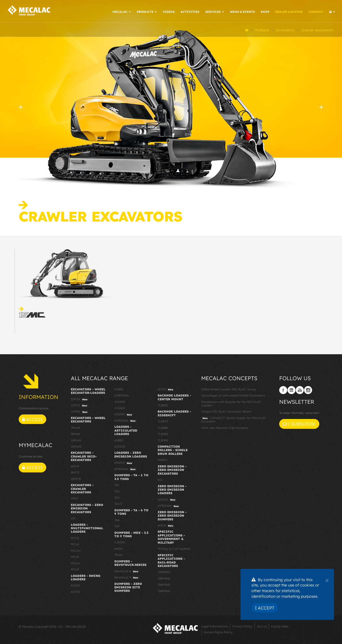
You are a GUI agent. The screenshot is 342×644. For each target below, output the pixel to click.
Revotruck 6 (127, 571)
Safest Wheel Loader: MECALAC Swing (228, 389)
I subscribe (299, 423)
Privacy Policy (242, 626)
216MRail (164, 590)
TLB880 (163, 427)
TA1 (117, 485)
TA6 (117, 520)
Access (32, 419)
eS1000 (124, 414)
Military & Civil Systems (174, 548)
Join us (262, 626)
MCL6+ (76, 563)
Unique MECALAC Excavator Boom (226, 411)
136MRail (164, 578)
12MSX (80, 399)
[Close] (327, 580)
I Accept (265, 608)
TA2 (117, 491)
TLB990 (163, 440)
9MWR (75, 433)
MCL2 (75, 538)
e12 (73, 518)
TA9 (117, 526)
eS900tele (126, 420)
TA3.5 (118, 504)
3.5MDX (120, 542)
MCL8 (75, 569)
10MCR (76, 478)
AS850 (119, 389)
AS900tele (122, 395)
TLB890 (163, 433)
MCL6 (75, 556)
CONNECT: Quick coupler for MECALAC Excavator (234, 419)
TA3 (117, 497)
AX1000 (120, 446)
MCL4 (75, 544)
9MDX (118, 555)
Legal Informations (215, 626)
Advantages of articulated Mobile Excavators (233, 395)
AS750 (75, 591)
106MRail (164, 572)
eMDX (166, 389)
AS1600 (120, 407)
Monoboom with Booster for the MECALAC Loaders (231, 403)
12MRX (80, 411)
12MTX (80, 405)
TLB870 (163, 421)
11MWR (76, 440)
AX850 (119, 440)
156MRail (164, 584)
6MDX (118, 548)
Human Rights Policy (218, 632)
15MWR (76, 446)
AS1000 (120, 401)
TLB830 (163, 405)
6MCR (75, 466)
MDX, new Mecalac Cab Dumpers (225, 427)
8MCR (75, 472)
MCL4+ (76, 550)
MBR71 (162, 460)
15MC (75, 498)
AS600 (75, 585)
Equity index (280, 626)
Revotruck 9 (127, 577)
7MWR (75, 427)
